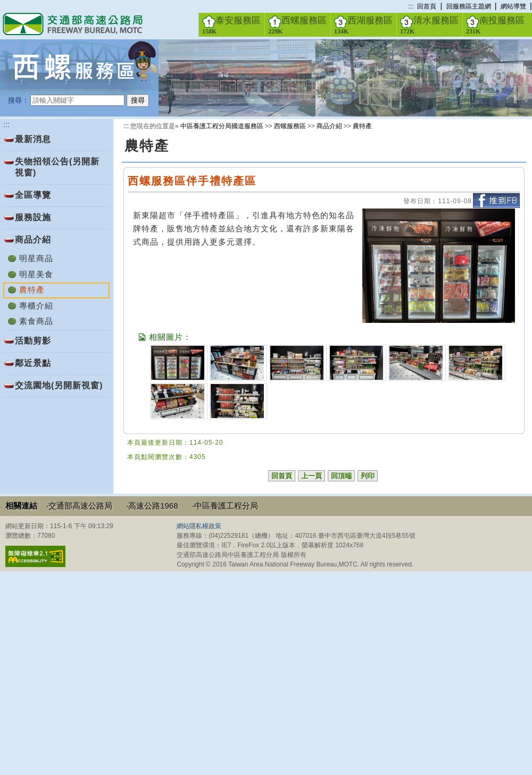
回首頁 (427, 6)
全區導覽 (33, 195)
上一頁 (311, 476)
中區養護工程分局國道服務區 (222, 126)
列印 (368, 476)
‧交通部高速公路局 (79, 506)
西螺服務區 (297, 25)
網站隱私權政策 (199, 526)
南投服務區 (495, 25)
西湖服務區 (363, 25)
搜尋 (138, 100)
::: (411, 6)
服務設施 (33, 217)
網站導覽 (513, 6)
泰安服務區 (231, 25)
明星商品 (36, 258)
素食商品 (36, 321)
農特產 (362, 126)
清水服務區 (429, 25)
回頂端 (341, 476)
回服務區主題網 (469, 6)
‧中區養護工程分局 (225, 506)
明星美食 (36, 274)
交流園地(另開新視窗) (59, 385)
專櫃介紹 (36, 306)
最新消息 (33, 139)
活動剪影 (33, 341)
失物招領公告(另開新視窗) (57, 167)
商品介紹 (33, 240)
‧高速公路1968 (152, 506)
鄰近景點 (33, 363)
